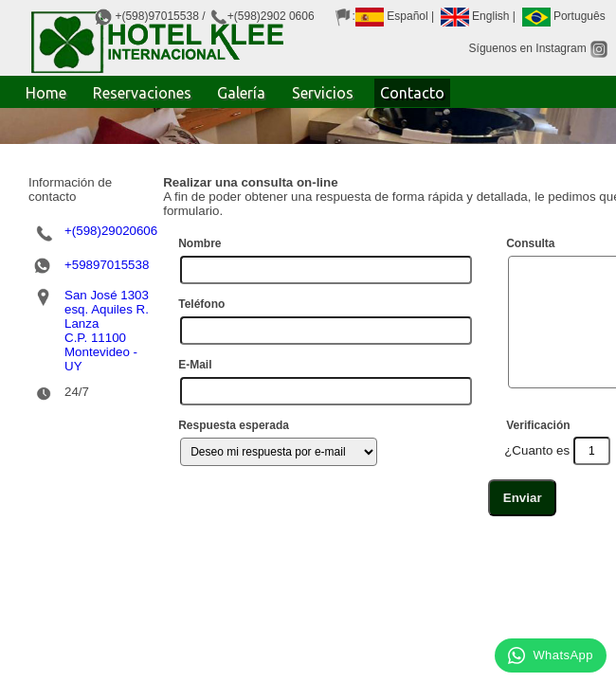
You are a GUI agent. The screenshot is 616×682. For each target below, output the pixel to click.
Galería (241, 93)
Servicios (323, 93)
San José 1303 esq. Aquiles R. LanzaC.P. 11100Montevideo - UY (107, 316)
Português (564, 16)
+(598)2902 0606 (271, 16)
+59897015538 (107, 251)
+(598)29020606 (111, 216)
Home (46, 93)
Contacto (412, 93)
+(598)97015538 (156, 16)
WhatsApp (551, 655)
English (475, 16)
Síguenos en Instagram (539, 48)
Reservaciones (142, 93)
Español (392, 16)
